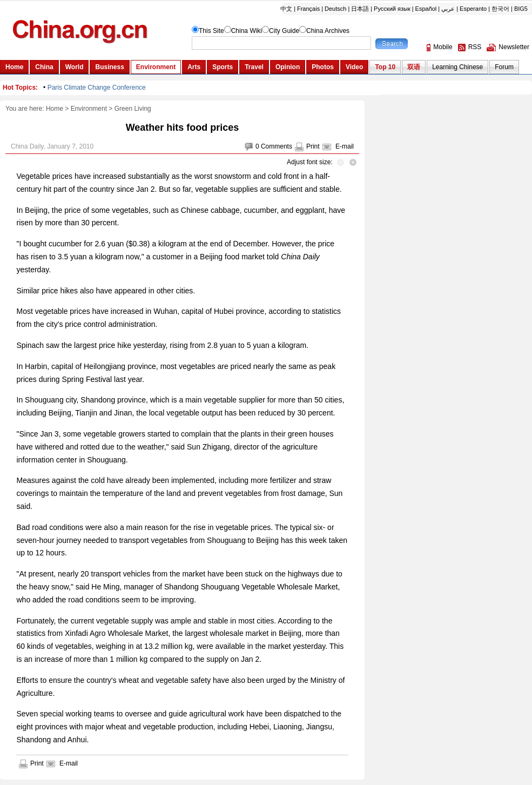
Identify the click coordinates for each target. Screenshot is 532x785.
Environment (89, 109)
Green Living (133, 109)
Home (55, 109)
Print (313, 146)
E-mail (345, 146)
